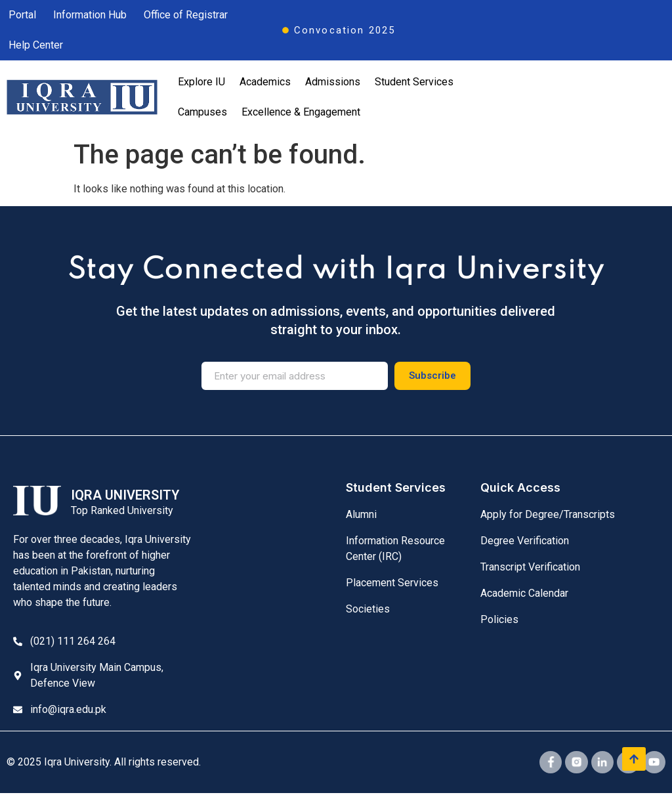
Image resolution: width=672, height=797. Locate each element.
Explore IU (201, 82)
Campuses (202, 112)
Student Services (414, 82)
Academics (265, 82)
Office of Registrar (186, 15)
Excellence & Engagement (301, 112)
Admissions (333, 82)
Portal (22, 15)
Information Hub (90, 15)
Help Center (36, 45)
